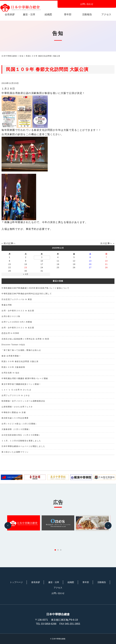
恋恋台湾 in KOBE (10, 333)
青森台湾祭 (7, 305)
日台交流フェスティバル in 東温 (17, 299)
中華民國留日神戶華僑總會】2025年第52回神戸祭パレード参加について (35, 288)
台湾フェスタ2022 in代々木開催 (17, 322)
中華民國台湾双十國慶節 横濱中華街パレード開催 (25, 378)
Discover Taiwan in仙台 (13, 345)
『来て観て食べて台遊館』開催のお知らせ (21, 350)
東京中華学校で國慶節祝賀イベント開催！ (21, 384)
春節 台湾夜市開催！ (11, 356)
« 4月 (26, 274)
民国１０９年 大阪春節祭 (13, 367)
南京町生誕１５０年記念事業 (15, 418)
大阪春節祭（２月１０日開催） (16, 429)
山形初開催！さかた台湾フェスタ (17, 407)
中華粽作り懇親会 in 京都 (14, 412)
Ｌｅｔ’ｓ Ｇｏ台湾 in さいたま (16, 390)
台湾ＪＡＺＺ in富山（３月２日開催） (19, 424)
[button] (8, 526)
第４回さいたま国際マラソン (15, 452)
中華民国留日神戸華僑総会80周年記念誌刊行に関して (27, 294)
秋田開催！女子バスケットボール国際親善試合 (23, 401)
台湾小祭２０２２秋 (11, 316)
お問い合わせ (87, 4)
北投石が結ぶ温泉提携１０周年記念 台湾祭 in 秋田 (25, 339)
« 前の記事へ (9, 243)
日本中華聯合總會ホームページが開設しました (23, 446)
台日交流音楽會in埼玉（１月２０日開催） (21, 435)
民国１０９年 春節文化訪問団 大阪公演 (20, 361)
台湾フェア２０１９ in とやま (16, 395)
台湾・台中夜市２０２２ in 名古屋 (18, 311)
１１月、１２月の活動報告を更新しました (21, 441)
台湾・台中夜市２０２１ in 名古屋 (18, 328)
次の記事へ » (107, 243)
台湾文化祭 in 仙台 (11, 373)
